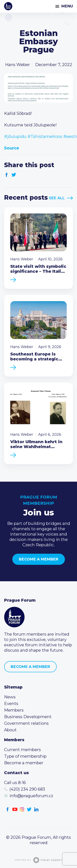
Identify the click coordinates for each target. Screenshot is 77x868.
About (10, 730)
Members (14, 710)
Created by (39, 860)
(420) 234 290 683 (27, 789)
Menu (67, 6)
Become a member (39, 559)
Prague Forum (8, 6)
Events (11, 704)
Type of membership (25, 756)
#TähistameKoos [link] (45, 136)
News (10, 697)
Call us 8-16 (15, 783)
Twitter (14, 175)
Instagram (22, 809)
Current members (22, 750)
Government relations (26, 723)
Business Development (28, 717)
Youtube (15, 809)
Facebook (7, 175)
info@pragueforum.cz (31, 796)
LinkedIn (36, 809)
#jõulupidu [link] (15, 136)
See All (57, 198)
